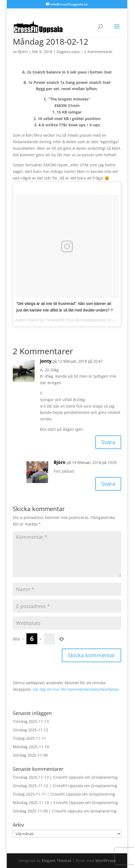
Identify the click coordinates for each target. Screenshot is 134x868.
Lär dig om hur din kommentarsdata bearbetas (76, 689)
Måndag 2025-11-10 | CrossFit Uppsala (48, 803)
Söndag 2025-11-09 (30, 755)
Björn (23, 52)
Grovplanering (105, 777)
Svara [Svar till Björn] (108, 484)
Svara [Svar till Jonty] (108, 442)
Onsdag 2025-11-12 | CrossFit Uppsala (48, 786)
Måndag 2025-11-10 (31, 747)
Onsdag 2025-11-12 (31, 730)
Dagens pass (68, 52)
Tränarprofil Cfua (59, 320)
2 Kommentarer (98, 52)
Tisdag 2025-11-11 (29, 738)
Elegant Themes (57, 861)
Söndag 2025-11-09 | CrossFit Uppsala (48, 811)
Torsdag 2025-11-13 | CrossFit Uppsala (48, 777)
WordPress (106, 861)
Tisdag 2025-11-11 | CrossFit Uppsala (47, 794)
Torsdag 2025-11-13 (31, 721)
